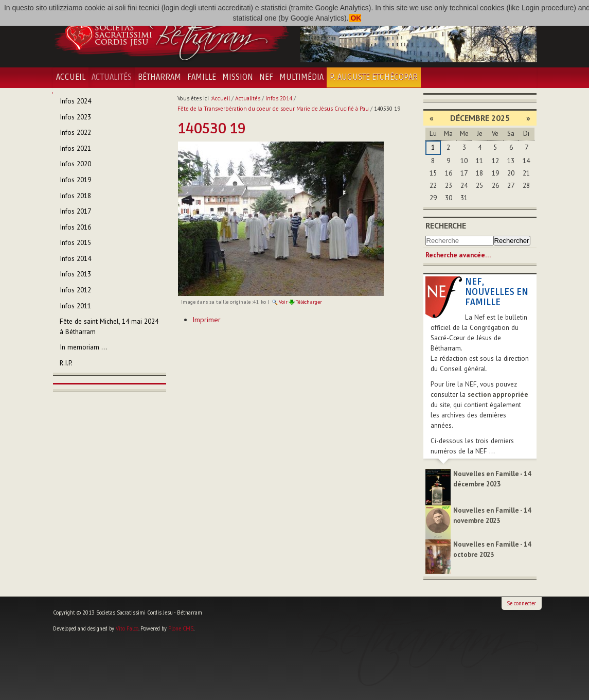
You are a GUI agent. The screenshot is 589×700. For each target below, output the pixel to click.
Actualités (112, 77)
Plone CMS (181, 628)
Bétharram (159, 77)
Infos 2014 (279, 98)
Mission (238, 77)
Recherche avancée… (458, 255)
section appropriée (498, 395)
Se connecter (521, 603)
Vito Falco (127, 628)
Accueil (71, 77)
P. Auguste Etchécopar (374, 77)
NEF (266, 77)
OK (355, 18)
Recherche (446, 225)
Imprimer (207, 320)
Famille (202, 77)
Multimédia (301, 77)
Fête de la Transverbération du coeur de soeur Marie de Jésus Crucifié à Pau (273, 109)
